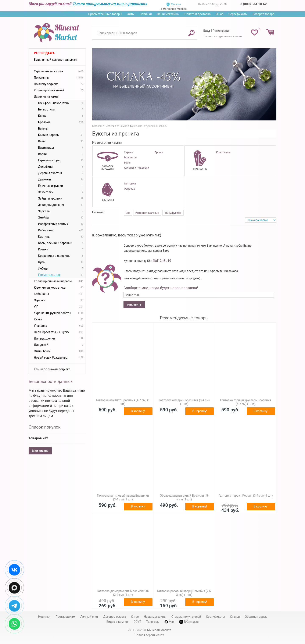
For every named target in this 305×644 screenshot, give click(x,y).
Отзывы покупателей (186, 617)
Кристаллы (223, 152)
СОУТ (137, 622)
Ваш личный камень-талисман (55, 60)
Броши (159, 152)
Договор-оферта (115, 617)
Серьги (128, 152)
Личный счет (89, 617)
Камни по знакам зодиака (52, 369)
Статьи (235, 617)
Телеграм (153, 622)
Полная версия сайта (149, 635)
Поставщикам (65, 617)
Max (170, 622)
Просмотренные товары (105, 14)
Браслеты (130, 157)
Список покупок (45, 427)
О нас (219, 14)
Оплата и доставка (198, 14)
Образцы (130, 189)
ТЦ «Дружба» (173, 213)
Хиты (131, 14)
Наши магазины (168, 14)
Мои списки (40, 451)
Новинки (146, 14)
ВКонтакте (189, 622)
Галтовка (130, 184)
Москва (176, 4)
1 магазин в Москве (174, 9)
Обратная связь (256, 617)
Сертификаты (238, 14)
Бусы (127, 163)
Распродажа (44, 53)
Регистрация (222, 31)
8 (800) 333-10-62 (254, 4)
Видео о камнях (118, 622)
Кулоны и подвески (136, 168)
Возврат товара (263, 14)
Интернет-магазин (147, 213)
